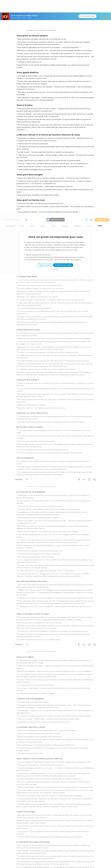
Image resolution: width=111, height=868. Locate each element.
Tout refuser (55, 54)
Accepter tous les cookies (63, 49)
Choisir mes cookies (45, 49)
